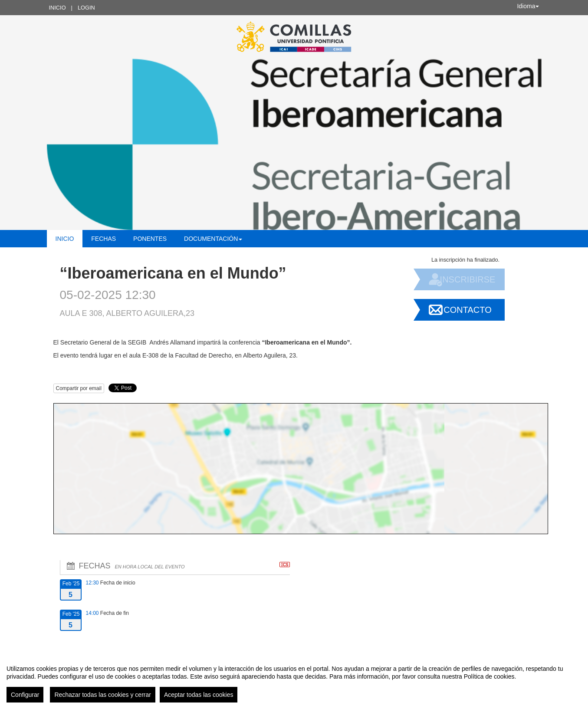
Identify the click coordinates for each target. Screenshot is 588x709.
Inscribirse (468, 279)
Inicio (57, 8)
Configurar (25, 695)
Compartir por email (79, 388)
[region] (294, 680)
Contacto (467, 310)
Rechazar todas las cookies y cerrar (103, 695)
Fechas (103, 239)
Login (86, 8)
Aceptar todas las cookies (199, 695)
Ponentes (150, 239)
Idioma (528, 6)
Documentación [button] (213, 239)
